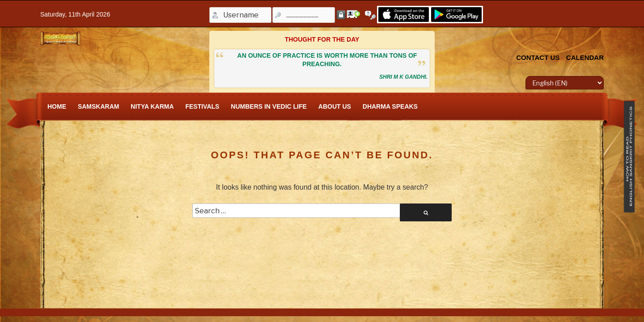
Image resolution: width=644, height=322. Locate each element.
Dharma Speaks (390, 106)
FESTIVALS (202, 106)
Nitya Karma (152, 106)
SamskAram (99, 106)
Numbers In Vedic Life (269, 106)
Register (353, 14)
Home (57, 106)
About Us (335, 106)
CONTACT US (538, 57)
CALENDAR (585, 57)
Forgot (372, 15)
